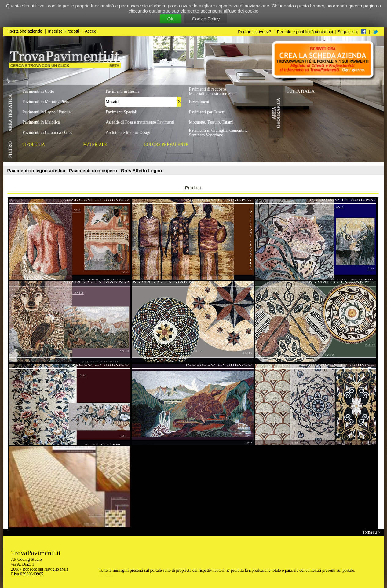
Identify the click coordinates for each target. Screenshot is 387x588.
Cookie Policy (206, 19)
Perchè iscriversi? (255, 32)
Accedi (91, 31)
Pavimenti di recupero (94, 170)
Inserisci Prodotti (64, 31)
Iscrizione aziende (26, 31)
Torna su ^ (371, 532)
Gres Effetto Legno (141, 170)
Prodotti (193, 188)
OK (171, 19)
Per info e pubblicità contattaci (305, 32)
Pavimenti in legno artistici (37, 170)
